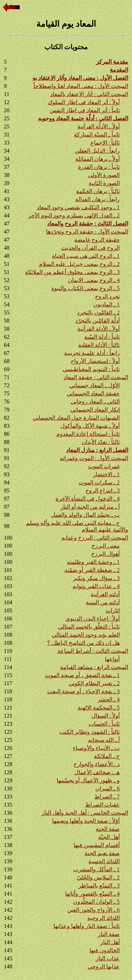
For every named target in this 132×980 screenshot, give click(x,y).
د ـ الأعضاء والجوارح (97, 764)
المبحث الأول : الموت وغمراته (94, 458)
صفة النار (109, 934)
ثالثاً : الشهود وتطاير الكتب (90, 732)
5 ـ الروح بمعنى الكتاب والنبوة (86, 288)
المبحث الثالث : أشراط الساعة (93, 651)
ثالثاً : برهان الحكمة (98, 191)
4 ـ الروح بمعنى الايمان (94, 280)
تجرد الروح (107, 296)
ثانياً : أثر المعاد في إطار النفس (85, 110)
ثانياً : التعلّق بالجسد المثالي (89, 627)
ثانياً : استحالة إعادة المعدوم (88, 434)
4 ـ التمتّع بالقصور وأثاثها (92, 894)
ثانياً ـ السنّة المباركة (97, 135)
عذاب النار (108, 958)
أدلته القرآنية (105, 594)
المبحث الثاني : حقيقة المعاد (96, 377)
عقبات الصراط (102, 805)
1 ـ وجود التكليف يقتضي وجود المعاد (78, 207)
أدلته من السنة (103, 602)
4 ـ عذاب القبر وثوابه (96, 586)
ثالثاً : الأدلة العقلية (99, 345)
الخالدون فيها (105, 950)
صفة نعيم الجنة (102, 853)
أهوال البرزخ (105, 554)
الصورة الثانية (104, 183)
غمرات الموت (104, 466)
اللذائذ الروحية (103, 918)
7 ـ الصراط (107, 797)
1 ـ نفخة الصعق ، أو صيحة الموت (82, 675)
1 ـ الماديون (106, 304)
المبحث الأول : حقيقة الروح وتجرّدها (87, 232)
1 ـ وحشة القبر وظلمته (93, 562)
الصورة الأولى (104, 175)
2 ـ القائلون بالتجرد (98, 313)
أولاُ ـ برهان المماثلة (98, 159)
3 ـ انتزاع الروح (103, 491)
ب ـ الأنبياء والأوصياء (96, 748)
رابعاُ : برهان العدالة (98, 199)
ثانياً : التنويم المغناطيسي (91, 369)
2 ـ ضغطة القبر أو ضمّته (92, 570)
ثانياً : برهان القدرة (99, 167)
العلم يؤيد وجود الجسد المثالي (86, 635)
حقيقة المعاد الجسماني (93, 393)
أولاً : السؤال (106, 716)
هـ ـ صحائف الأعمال (97, 772)
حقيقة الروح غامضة (97, 240)
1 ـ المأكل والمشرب (96, 869)
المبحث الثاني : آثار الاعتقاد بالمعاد (89, 94)
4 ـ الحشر (109, 699)
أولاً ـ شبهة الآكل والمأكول (90, 426)
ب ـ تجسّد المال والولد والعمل (85, 515)
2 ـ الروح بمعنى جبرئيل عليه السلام (79, 264)
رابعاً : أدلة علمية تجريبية (92, 353)
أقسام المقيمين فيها (97, 845)
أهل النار (110, 942)
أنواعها (112, 659)
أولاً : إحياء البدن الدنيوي (93, 619)
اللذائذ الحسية (104, 861)
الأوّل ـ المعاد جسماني (95, 385)
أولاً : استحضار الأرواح (95, 361)
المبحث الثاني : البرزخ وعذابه (95, 538)
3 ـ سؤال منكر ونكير (96, 578)
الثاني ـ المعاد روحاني (95, 402)
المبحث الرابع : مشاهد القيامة (94, 667)
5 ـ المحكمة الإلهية (99, 708)
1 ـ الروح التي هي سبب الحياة (86, 256)
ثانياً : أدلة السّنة (102, 337)
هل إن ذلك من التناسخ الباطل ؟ (83, 643)
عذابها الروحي (104, 966)
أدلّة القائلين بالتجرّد (98, 321)
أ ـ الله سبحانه (104, 740)
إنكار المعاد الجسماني (95, 410)
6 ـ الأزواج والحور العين (93, 910)
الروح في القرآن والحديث (90, 248)
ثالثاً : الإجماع (105, 143)
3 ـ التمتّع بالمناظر (99, 886)
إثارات (113, 610)
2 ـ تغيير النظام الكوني (94, 683)
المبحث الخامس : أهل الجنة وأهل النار (85, 813)
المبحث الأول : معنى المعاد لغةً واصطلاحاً (81, 86)
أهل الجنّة (109, 837)
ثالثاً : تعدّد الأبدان (101, 442)
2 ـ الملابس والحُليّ (98, 877)
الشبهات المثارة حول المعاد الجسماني (76, 418)
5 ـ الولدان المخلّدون (96, 902)
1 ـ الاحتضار (106, 474)
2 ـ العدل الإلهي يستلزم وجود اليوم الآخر (74, 215)
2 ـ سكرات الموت (99, 482)
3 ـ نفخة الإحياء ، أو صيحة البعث (83, 691)
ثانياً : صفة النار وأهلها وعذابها (87, 926)
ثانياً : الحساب (104, 724)
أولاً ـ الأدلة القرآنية (99, 329)
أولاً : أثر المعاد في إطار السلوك (84, 102)
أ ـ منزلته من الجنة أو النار (90, 507)
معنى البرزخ (106, 546)
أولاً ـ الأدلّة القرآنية (99, 126)
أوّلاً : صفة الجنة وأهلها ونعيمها (86, 821)
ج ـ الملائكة (107, 756)
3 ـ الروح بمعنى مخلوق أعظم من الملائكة (72, 272)
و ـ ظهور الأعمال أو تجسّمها (88, 780)
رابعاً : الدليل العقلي (97, 151)
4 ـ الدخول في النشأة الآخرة (88, 499)
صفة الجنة (108, 829)
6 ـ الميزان (108, 788)
